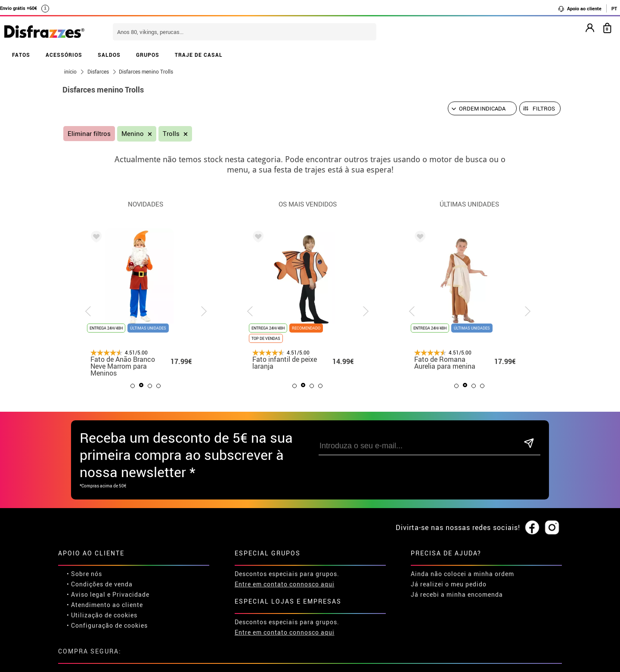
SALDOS (109, 55)
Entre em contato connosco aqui (285, 584)
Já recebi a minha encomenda (457, 594)
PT (614, 8)
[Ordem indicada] (482, 108)
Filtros (544, 108)
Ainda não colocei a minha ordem (462, 574)
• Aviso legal (86, 594)
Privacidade (131, 594)
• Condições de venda (100, 584)
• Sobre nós (84, 574)
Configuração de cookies (109, 625)
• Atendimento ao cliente (105, 605)
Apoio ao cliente (580, 9)
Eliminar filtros (89, 134)
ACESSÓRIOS (64, 55)
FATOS (21, 55)
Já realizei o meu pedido (449, 584)
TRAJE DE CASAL (199, 55)
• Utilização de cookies (102, 615)
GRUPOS (148, 55)
